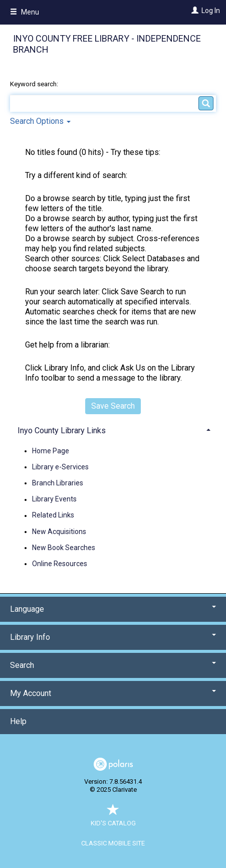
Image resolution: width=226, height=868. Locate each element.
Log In (211, 11)
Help (18, 721)
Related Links (53, 515)
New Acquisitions (59, 532)
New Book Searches (64, 548)
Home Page (51, 451)
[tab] (113, 429)
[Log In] (194, 11)
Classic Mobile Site (113, 843)
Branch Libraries (58, 483)
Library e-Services (60, 467)
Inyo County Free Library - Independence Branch (107, 44)
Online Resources (60, 564)
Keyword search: (35, 84)
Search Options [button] (40, 121)
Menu (25, 12)
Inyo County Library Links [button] (62, 430)
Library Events (54, 499)
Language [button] (113, 609)
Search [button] (113, 665)
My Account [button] (113, 693)
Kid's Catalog (113, 818)
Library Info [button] (113, 637)
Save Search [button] (113, 406)
